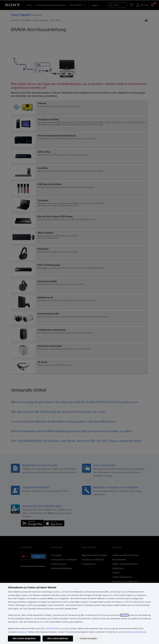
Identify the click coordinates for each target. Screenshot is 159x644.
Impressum (22, 632)
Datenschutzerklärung (136, 632)
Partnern (124, 615)
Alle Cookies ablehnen (58, 638)
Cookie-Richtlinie (52, 629)
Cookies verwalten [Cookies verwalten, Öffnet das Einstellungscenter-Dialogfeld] (88, 638)
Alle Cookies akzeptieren (24, 638)
